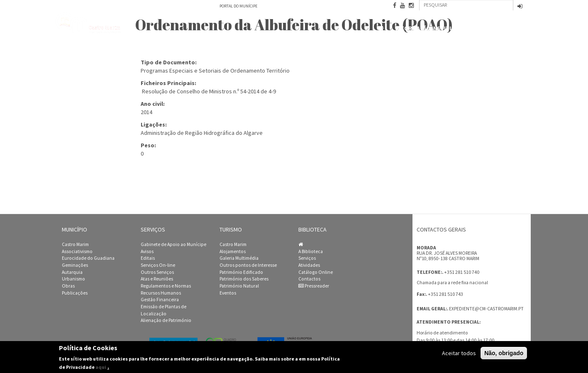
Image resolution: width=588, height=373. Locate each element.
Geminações (75, 265)
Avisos (147, 251)
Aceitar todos (459, 353)
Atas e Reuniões (157, 279)
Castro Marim (75, 244)
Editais (148, 258)
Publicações (75, 293)
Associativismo (77, 251)
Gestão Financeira (160, 300)
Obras (68, 286)
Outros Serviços (157, 272)
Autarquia (72, 272)
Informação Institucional (435, 28)
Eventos (228, 293)
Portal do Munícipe (238, 6)
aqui (101, 367)
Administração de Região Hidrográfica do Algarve (202, 133)
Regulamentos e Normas (166, 286)
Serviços (307, 258)
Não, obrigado (504, 353)
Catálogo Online (316, 272)
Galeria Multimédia (239, 258)
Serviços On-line (158, 265)
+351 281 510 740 (462, 272)
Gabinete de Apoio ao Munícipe (173, 244)
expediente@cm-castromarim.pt (486, 309)
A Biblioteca (311, 251)
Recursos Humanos (161, 293)
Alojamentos (233, 251)
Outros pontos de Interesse (248, 265)
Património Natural (239, 286)
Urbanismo (73, 279)
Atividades (309, 265)
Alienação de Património (166, 320)
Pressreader (314, 286)
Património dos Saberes (244, 279)
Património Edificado (241, 272)
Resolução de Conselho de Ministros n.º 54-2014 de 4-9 (209, 91)
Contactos (510, 29)
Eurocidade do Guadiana (88, 258)
